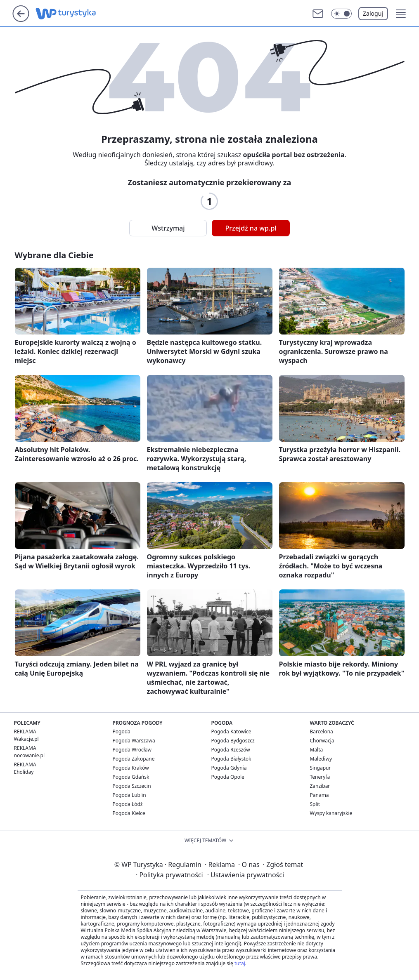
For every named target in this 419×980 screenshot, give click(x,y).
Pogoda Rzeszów (231, 750)
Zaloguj (373, 13)
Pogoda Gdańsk (131, 777)
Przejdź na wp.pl (251, 228)
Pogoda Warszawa (134, 741)
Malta (317, 750)
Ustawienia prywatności (246, 875)
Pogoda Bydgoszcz (233, 741)
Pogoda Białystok (231, 759)
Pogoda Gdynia (229, 768)
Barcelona (322, 731)
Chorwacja (322, 741)
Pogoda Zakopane (134, 759)
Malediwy (321, 759)
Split (315, 804)
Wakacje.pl (26, 739)
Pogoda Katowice (231, 731)
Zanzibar (320, 786)
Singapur (321, 768)
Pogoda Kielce (129, 813)
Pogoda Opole (228, 777)
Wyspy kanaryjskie (331, 813)
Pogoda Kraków (131, 768)
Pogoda (122, 731)
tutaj (240, 963)
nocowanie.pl (30, 755)
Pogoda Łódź (128, 804)
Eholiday (24, 772)
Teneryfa (320, 777)
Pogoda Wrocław (132, 750)
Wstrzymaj (168, 228)
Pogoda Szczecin (132, 786)
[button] (341, 14)
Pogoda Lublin (129, 795)
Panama (320, 795)
